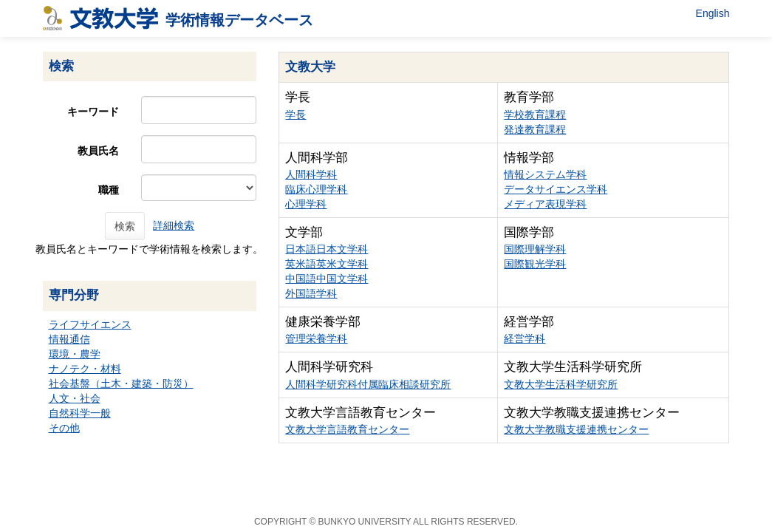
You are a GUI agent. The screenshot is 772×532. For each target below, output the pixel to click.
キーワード (93, 112)
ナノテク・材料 (85, 369)
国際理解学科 (535, 249)
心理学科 (306, 204)
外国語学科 (311, 293)
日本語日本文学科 (327, 249)
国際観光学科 (535, 264)
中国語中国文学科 (327, 279)
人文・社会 (75, 398)
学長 (296, 115)
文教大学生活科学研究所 (561, 384)
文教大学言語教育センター (347, 429)
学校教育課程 (535, 115)
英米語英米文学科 (327, 264)
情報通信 (69, 339)
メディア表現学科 (545, 204)
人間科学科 (311, 174)
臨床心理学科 (316, 189)
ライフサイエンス (90, 324)
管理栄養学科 (316, 338)
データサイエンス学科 (556, 189)
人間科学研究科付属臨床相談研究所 (368, 384)
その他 (64, 428)
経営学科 (525, 338)
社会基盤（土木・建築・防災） (121, 383)
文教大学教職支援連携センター (576, 429)
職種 (109, 190)
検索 (125, 226)
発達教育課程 (535, 129)
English (713, 13)
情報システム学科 (545, 174)
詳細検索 (174, 225)
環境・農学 (75, 354)
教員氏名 (98, 151)
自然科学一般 (80, 413)
